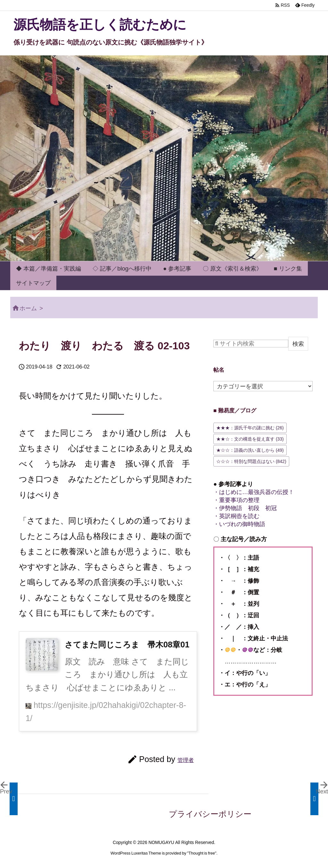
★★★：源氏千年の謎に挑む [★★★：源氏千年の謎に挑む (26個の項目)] (250, 428)
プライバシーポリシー (210, 814)
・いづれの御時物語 (239, 524)
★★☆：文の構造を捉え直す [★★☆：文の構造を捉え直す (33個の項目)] (250, 439)
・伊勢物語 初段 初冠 (245, 508)
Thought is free (202, 853)
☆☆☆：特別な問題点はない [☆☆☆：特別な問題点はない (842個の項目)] (251, 461)
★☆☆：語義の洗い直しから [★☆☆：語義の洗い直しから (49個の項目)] (250, 450)
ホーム (28, 308)
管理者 (186, 760)
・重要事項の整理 (236, 500)
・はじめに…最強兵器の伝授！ (254, 492)
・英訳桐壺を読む (236, 516)
